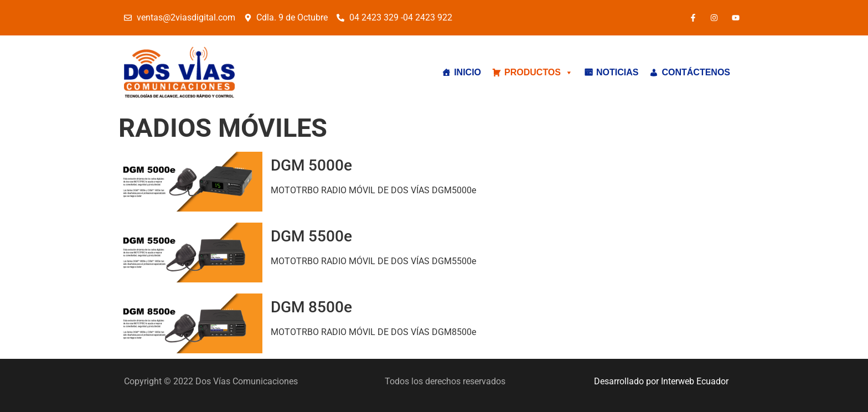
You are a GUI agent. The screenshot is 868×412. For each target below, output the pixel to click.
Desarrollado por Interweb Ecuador (661, 381)
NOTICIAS (617, 72)
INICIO (467, 72)
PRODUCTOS (539, 73)
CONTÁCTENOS (696, 72)
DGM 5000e (311, 165)
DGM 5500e (311, 236)
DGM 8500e (311, 307)
